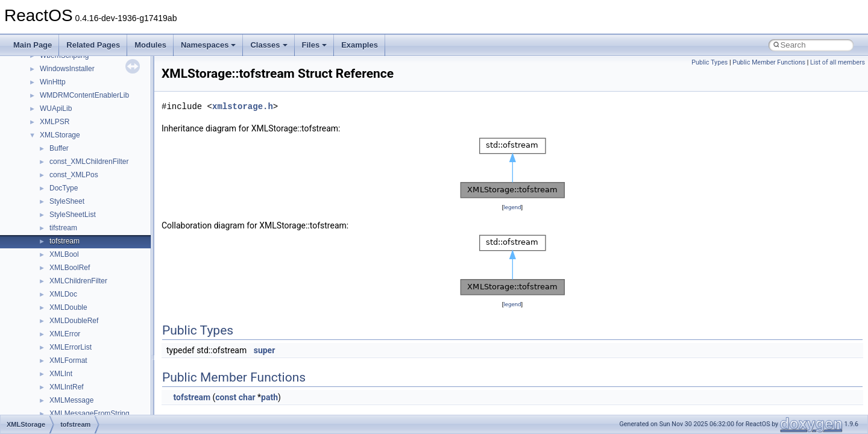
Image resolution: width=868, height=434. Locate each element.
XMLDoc (63, 294)
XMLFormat (68, 360)
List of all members (838, 62)
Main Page (33, 45)
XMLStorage (60, 135)
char (247, 397)
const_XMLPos (74, 175)
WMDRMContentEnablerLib (84, 95)
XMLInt (61, 374)
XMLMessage (71, 400)
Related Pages (93, 45)
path (269, 397)
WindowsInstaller (67, 69)
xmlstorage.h (243, 106)
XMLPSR (55, 122)
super (265, 350)
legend (512, 207)
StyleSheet (67, 201)
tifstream (63, 228)
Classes (269, 45)
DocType (64, 188)
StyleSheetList (73, 215)
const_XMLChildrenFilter (89, 162)
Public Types (709, 62)
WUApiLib (56, 108)
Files (315, 45)
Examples (360, 45)
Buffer (59, 148)
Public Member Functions (769, 62)
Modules (150, 45)
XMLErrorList (71, 347)
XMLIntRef (67, 387)
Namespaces (209, 45)
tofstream (64, 241)
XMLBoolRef (70, 268)
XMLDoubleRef (74, 321)
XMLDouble (68, 307)
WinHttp (53, 82)
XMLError (65, 334)
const (226, 397)
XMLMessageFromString (90, 414)
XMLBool (64, 254)
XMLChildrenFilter (78, 281)
